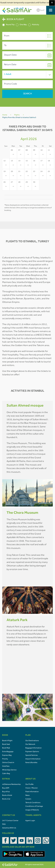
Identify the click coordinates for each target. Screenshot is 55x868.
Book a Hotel (7, 795)
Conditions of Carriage (34, 806)
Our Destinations (32, 741)
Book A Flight (7, 741)
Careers (28, 799)
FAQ (4, 824)
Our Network (30, 744)
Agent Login (30, 821)
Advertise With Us (9, 828)
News (27, 795)
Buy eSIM (6, 788)
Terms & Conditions (33, 803)
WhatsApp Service (9, 770)
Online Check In (8, 763)
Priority (5, 759)
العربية (40, 10)
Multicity (34, 25)
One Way (21, 25)
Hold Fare (6, 766)
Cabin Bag (6, 774)
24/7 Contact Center (10, 821)
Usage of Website (32, 810)
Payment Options (32, 752)
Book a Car (6, 799)
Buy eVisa (6, 792)
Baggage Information (34, 748)
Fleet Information (32, 792)
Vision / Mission (32, 788)
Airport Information (33, 759)
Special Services (32, 755)
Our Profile (29, 785)
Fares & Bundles (31, 763)
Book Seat (6, 744)
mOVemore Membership (11, 785)
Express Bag (7, 755)
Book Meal (6, 748)
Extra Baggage (8, 752)
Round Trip (8, 25)
